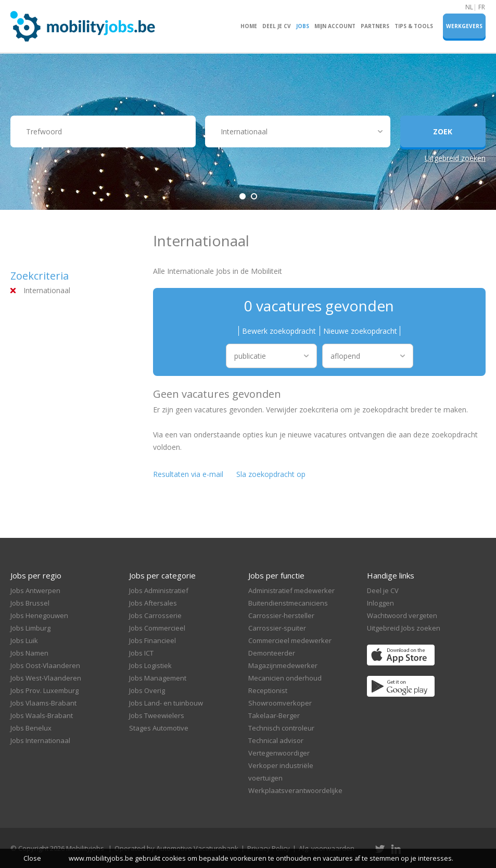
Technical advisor (276, 740)
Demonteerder (272, 653)
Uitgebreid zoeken (455, 158)
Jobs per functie (276, 575)
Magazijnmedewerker (283, 665)
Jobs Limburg (30, 628)
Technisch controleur (281, 728)
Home (249, 26)
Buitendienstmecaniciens (288, 603)
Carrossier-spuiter (277, 628)
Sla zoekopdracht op (271, 474)
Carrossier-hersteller (281, 615)
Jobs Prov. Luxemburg (44, 690)
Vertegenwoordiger (279, 753)
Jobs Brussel (30, 603)
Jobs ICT (141, 653)
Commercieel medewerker (290, 640)
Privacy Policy (269, 848)
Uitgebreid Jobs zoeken (404, 628)
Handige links (391, 575)
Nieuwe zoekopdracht (360, 331)
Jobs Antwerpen (35, 590)
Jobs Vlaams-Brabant (43, 703)
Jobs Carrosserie (155, 615)
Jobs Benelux (31, 728)
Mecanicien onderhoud (285, 678)
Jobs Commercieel (157, 628)
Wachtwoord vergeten (402, 615)
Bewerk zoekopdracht (279, 331)
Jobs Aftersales (153, 603)
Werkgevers (464, 26)
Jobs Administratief (159, 590)
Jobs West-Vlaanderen (46, 678)
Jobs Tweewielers (157, 715)
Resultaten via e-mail (188, 474)
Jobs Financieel (152, 640)
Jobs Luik (24, 640)
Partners (375, 26)
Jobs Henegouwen (39, 615)
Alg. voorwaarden (327, 848)
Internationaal (47, 290)
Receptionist (268, 690)
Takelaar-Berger (274, 715)
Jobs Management (158, 678)
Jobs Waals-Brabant (42, 715)
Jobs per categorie (162, 575)
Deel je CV (277, 26)
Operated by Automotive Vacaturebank (176, 848)
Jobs (303, 26)
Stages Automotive (159, 728)
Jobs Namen (29, 653)
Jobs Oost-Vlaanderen (45, 665)
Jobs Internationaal (40, 740)
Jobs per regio (36, 575)
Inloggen (380, 603)
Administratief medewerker (291, 590)
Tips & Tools (414, 26)
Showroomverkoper (280, 703)
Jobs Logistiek (150, 665)
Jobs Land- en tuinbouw (166, 703)
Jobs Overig (147, 690)
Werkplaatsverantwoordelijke (295, 790)
